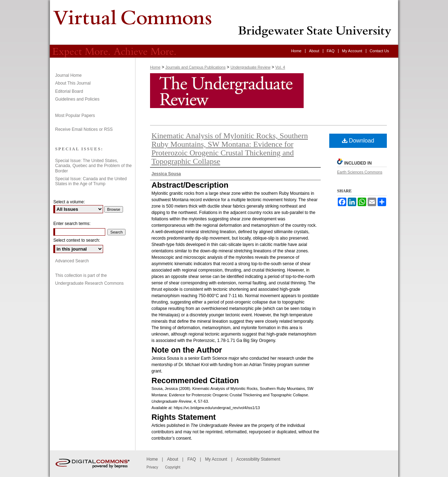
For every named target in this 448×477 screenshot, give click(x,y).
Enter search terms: (72, 224)
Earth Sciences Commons (360, 172)
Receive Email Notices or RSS (84, 129)
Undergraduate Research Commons (89, 283)
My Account (216, 459)
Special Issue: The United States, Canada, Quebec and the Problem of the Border (93, 166)
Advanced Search (72, 261)
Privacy (152, 467)
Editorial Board (69, 91)
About (173, 459)
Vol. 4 (280, 67)
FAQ (192, 459)
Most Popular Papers (75, 116)
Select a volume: (69, 202)
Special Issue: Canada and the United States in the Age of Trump (91, 181)
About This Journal (73, 83)
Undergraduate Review (224, 22)
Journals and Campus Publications (195, 67)
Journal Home (68, 75)
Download (358, 141)
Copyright (173, 467)
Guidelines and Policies (77, 99)
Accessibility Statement (258, 459)
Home (155, 67)
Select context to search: (77, 240)
